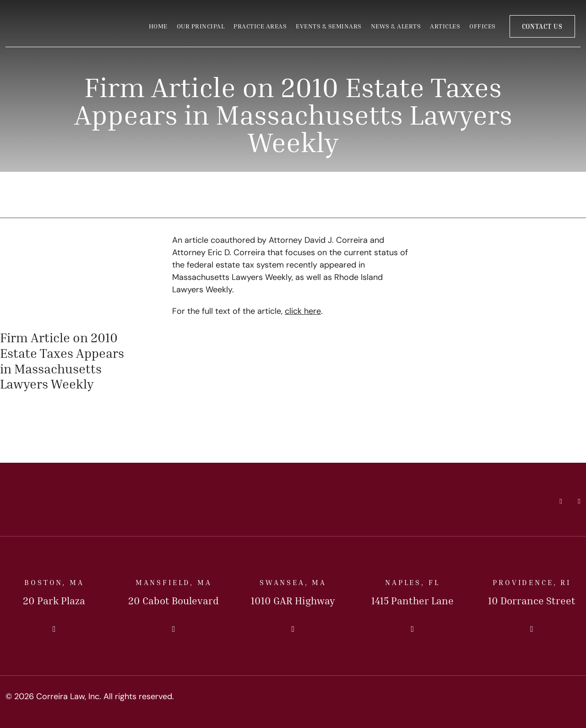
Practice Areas (260, 26)
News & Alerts (396, 26)
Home (158, 26)
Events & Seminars (329, 26)
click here (303, 312)
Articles (445, 26)
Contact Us (542, 26)
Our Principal (201, 26)
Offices (483, 26)
